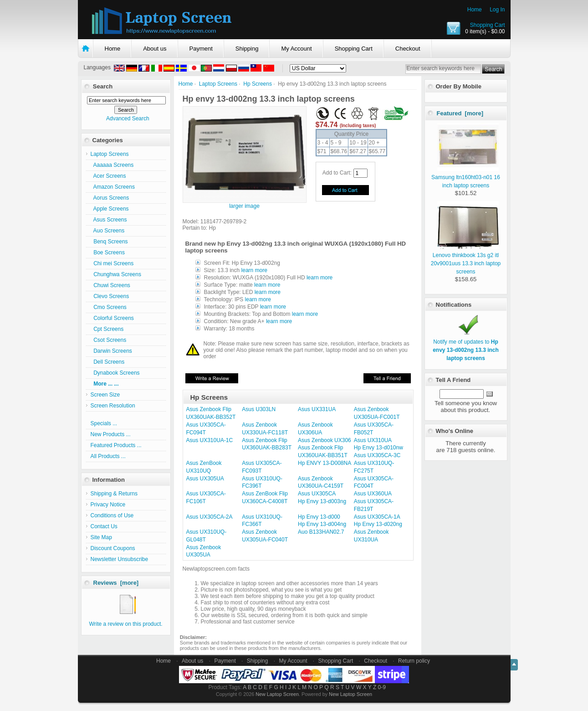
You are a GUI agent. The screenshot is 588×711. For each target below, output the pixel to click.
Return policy (414, 661)
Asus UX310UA (373, 440)
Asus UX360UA (373, 494)
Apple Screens (110, 209)
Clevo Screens (110, 296)
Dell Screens (108, 362)
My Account (296, 49)
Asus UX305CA (317, 494)
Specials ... (104, 423)
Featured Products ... (116, 445)
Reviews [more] (116, 583)
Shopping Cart (488, 25)
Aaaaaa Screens (112, 165)
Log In (497, 10)
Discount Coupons (113, 548)
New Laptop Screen (277, 694)
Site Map (101, 537)
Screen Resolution (113, 406)
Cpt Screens (107, 329)
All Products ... (108, 456)
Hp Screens (258, 84)
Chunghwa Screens (116, 274)
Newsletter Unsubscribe (120, 559)
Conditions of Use (112, 515)
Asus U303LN (259, 409)
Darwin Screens (111, 351)
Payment (201, 49)
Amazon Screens (113, 187)
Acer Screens (108, 176)
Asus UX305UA (205, 479)
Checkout (408, 49)
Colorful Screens (112, 318)
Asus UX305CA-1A (377, 517)
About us (155, 49)
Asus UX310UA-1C (210, 440)
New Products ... (111, 434)
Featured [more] (460, 113)
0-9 (382, 687)
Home (475, 10)
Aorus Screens (110, 198)
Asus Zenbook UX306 (325, 440)
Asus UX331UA (317, 409)
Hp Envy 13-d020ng (378, 524)
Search (103, 86)
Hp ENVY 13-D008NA (325, 463)
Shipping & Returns (114, 494)
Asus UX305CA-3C (377, 455)
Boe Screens (108, 252)
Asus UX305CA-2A (210, 517)
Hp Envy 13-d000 (319, 517)
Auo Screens (108, 231)
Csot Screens (109, 340)
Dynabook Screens (115, 373)
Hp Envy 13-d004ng (322, 524)
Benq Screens (109, 242)
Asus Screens (109, 220)
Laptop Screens (218, 84)
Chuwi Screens (110, 285)
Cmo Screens (109, 307)
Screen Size (105, 395)
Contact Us (104, 526)
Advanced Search (128, 118)
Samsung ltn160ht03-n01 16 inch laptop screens (466, 177)
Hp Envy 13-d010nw (378, 448)
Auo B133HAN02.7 (321, 532)
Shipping (247, 49)
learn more (254, 270)
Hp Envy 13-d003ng (322, 501)
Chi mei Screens (112, 263)
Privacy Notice (108, 505)
